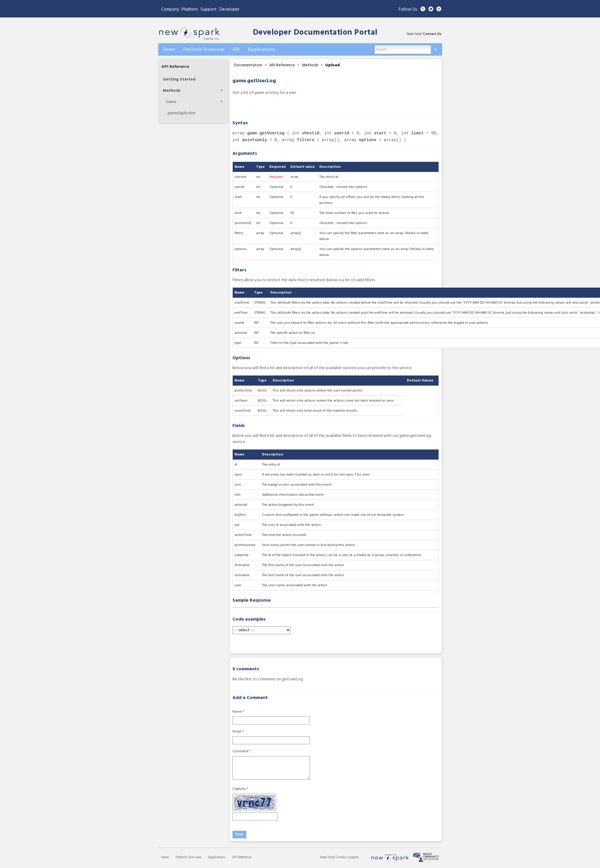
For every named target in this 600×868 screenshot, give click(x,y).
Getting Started (179, 79)
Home (165, 857)
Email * (238, 732)
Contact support (347, 857)
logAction (181, 113)
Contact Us (432, 34)
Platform (190, 9)
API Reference (175, 67)
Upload (333, 65)
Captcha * (240, 789)
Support (209, 9)
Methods (172, 91)
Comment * (242, 751)
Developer (229, 9)
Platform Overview (189, 857)
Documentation (248, 65)
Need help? (328, 857)
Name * (238, 712)
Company (170, 9)
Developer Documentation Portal (315, 33)
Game (171, 102)
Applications (217, 857)
